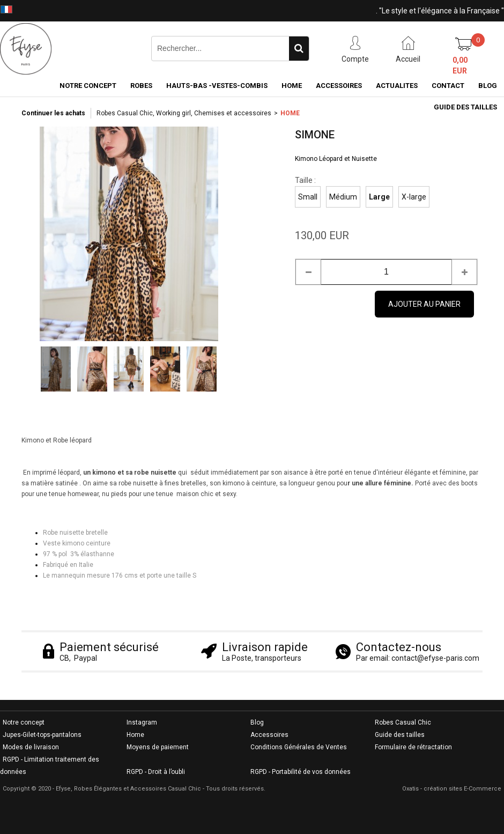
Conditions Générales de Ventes (299, 747)
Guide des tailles (400, 735)
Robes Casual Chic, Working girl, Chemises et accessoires (184, 113)
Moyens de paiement (158, 747)
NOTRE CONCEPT (88, 86)
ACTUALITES (397, 86)
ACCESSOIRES (339, 86)
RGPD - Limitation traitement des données (50, 766)
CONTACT (448, 86)
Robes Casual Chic (403, 722)
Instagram (142, 722)
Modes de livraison (31, 747)
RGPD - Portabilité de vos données (301, 772)
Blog (257, 722)
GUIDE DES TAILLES (465, 107)
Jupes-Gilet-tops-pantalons (42, 735)
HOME (292, 86)
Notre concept (24, 722)
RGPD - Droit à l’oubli (156, 772)
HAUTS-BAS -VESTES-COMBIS (217, 86)
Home (135, 735)
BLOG (488, 86)
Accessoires (269, 735)
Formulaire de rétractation (413, 747)
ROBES (141, 86)
